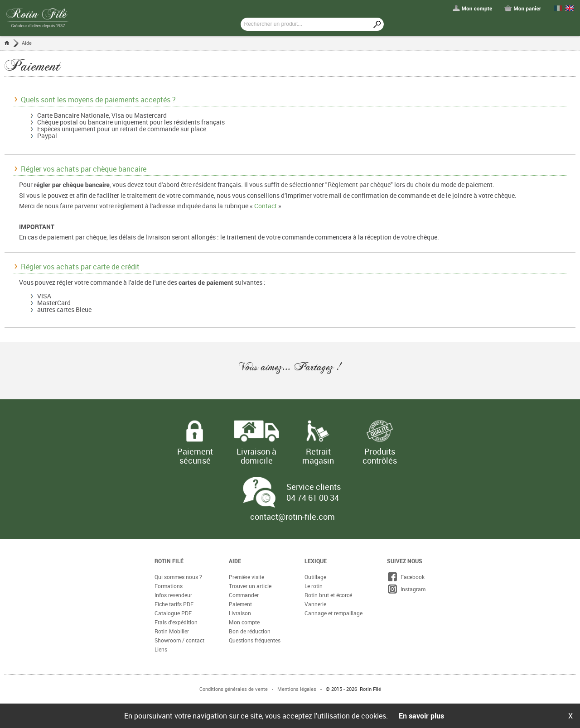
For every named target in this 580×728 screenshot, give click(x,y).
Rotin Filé (169, 561)
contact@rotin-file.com (292, 517)
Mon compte (244, 622)
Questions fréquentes (255, 640)
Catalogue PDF (173, 613)
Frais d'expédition (176, 622)
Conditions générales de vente (234, 689)
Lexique (316, 561)
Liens (161, 649)
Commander (244, 595)
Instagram (406, 589)
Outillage (315, 577)
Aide (27, 43)
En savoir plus (421, 716)
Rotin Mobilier (172, 631)
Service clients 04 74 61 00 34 (314, 492)
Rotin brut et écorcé (328, 595)
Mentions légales (297, 689)
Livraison (240, 613)
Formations (169, 586)
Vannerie (315, 604)
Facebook (406, 577)
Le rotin (314, 586)
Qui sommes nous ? (178, 577)
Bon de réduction (250, 631)
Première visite (246, 577)
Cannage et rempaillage (333, 613)
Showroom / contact (179, 640)
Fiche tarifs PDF (174, 604)
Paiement (240, 604)
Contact (266, 206)
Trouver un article (250, 586)
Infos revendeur (173, 595)
